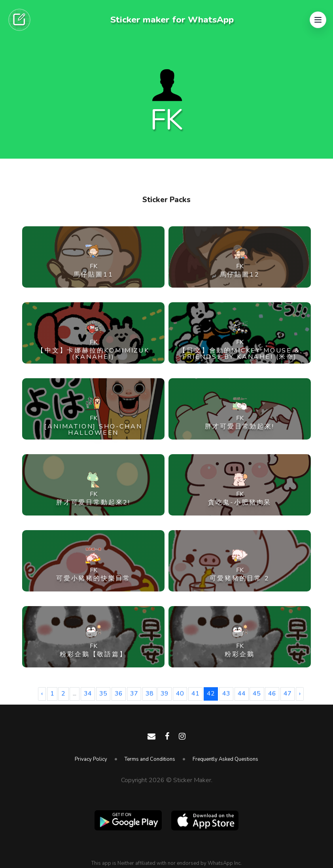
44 (242, 694)
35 (103, 694)
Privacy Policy (91, 759)
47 (288, 694)
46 (272, 694)
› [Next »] (300, 694)
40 (180, 694)
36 (119, 694)
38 (149, 694)
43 (226, 694)
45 (257, 694)
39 (165, 694)
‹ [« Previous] (42, 694)
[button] (318, 20)
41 (195, 694)
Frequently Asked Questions (225, 759)
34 (88, 694)
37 (134, 694)
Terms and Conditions (150, 759)
